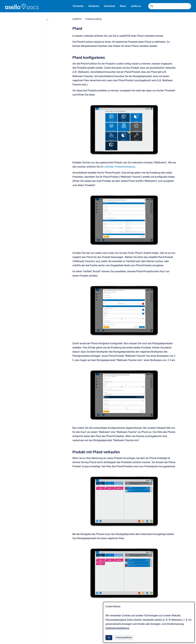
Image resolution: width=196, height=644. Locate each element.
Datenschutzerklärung (117, 628)
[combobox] (170, 6)
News (123, 6)
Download (110, 6)
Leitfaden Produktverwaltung (119, 167)
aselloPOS (77, 19)
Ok (109, 637)
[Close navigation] (47, 20)
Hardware (94, 6)
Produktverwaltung (93, 19)
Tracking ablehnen (124, 637)
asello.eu (136, 6)
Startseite (78, 6)
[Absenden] (152, 6)
